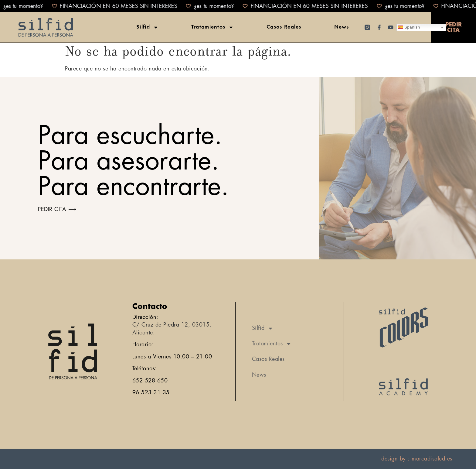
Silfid (147, 27)
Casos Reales (284, 27)
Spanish (409, 27)
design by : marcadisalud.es (417, 459)
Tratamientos (213, 27)
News (342, 27)
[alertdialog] (238, 6)
